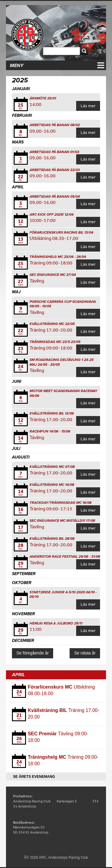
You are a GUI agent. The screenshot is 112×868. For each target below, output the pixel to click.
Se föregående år (33, 653)
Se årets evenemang (34, 777)
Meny (17, 66)
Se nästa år (85, 653)
